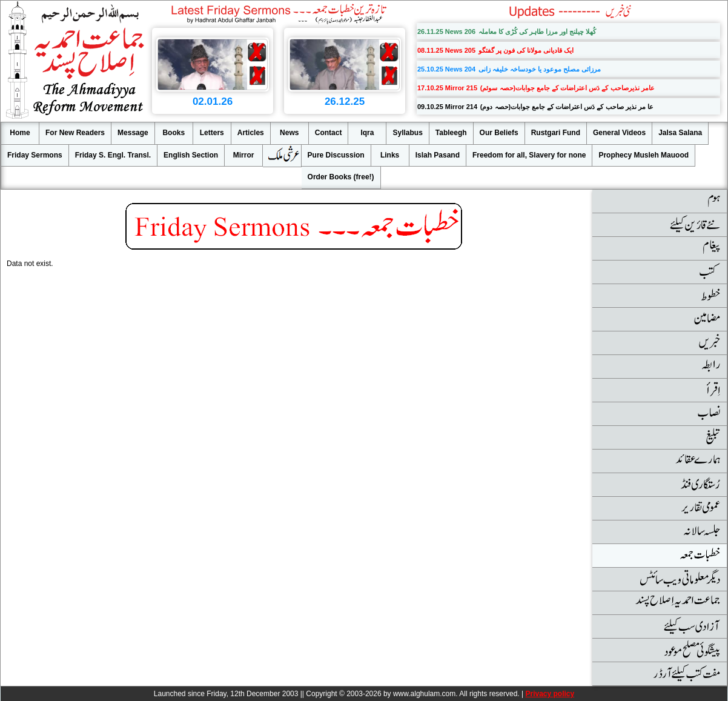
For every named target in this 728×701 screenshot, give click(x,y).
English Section (191, 155)
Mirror (244, 155)
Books (174, 133)
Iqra (367, 133)
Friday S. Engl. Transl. (113, 155)
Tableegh (451, 133)
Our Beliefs (499, 133)
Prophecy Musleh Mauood (644, 155)
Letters (212, 133)
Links (390, 155)
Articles (251, 133)
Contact (329, 133)
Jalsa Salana (680, 133)
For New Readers (75, 133)
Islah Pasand (438, 155)
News (289, 133)
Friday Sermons (35, 155)
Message (133, 133)
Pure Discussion (336, 155)
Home (20, 133)
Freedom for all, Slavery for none (529, 155)
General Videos (619, 133)
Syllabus (407, 133)
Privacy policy (550, 694)
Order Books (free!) (341, 177)
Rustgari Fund (556, 133)
